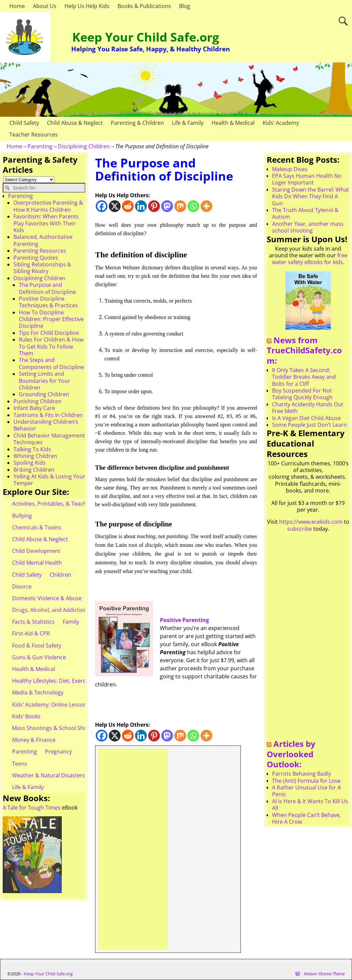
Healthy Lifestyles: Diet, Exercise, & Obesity (66, 681)
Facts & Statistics (33, 622)
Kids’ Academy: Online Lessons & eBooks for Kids (74, 705)
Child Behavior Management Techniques (49, 439)
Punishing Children (37, 401)
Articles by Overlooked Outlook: (291, 754)
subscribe (300, 529)
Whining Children (35, 456)
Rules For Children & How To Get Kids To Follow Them (51, 346)
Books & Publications (144, 6)
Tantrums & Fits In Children (48, 415)
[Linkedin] (141, 206)
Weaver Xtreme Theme (324, 974)
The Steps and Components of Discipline (51, 363)
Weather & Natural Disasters (49, 775)
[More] (206, 206)
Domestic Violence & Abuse (47, 598)
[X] (115, 206)
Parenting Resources (40, 251)
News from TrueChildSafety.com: (304, 350)
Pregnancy (58, 752)
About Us (45, 6)
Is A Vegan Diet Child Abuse (306, 418)
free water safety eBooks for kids (310, 259)
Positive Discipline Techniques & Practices (48, 302)
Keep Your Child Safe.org (146, 37)
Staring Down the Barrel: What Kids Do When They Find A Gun (311, 196)
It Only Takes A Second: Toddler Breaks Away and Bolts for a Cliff (304, 377)
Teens (20, 764)
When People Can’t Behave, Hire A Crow (306, 818)
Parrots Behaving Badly (301, 774)
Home (17, 6)
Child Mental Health (37, 563)
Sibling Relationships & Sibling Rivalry (42, 268)
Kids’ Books (26, 716)
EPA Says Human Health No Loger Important (307, 179)
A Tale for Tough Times (32, 808)
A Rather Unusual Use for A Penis (306, 791)
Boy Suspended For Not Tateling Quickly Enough (302, 394)
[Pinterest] (154, 206)
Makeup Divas (290, 169)
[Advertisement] (133, 849)
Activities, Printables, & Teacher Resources (66, 504)
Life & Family (188, 123)
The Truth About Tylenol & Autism (305, 213)
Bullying (22, 516)
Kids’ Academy (281, 123)
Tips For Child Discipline (49, 333)
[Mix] (180, 206)
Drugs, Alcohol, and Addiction (50, 610)
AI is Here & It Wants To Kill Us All (310, 805)
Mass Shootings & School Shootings (57, 728)
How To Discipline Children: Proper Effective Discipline (51, 319)
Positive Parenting (185, 620)
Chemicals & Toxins (37, 527)
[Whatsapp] (193, 206)
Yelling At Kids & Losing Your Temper (49, 480)
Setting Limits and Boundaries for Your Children (45, 381)
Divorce (22, 586)
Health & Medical (233, 123)
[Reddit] (128, 206)
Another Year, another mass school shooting (308, 227)
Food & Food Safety (37, 646)
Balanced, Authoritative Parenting (43, 240)
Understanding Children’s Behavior (46, 425)
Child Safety (24, 123)
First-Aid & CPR (31, 633)
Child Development (36, 551)
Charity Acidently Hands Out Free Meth (308, 408)
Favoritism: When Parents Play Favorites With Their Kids (46, 223)
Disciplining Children (84, 146)
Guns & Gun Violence (39, 657)
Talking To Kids (32, 449)
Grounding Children (44, 394)
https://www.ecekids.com (311, 522)
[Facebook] (102, 206)
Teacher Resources (34, 135)
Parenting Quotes (36, 258)
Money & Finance (34, 740)
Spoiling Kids (30, 463)
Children (60, 575)
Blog (185, 6)
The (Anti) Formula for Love (306, 781)
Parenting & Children (137, 123)
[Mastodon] (167, 206)
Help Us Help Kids (87, 6)
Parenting (40, 146)
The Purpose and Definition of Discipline (47, 288)
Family (71, 622)
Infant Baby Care (34, 408)
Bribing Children (34, 470)
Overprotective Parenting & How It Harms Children (48, 206)
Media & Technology (38, 692)
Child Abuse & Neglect (75, 123)
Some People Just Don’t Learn (310, 425)
